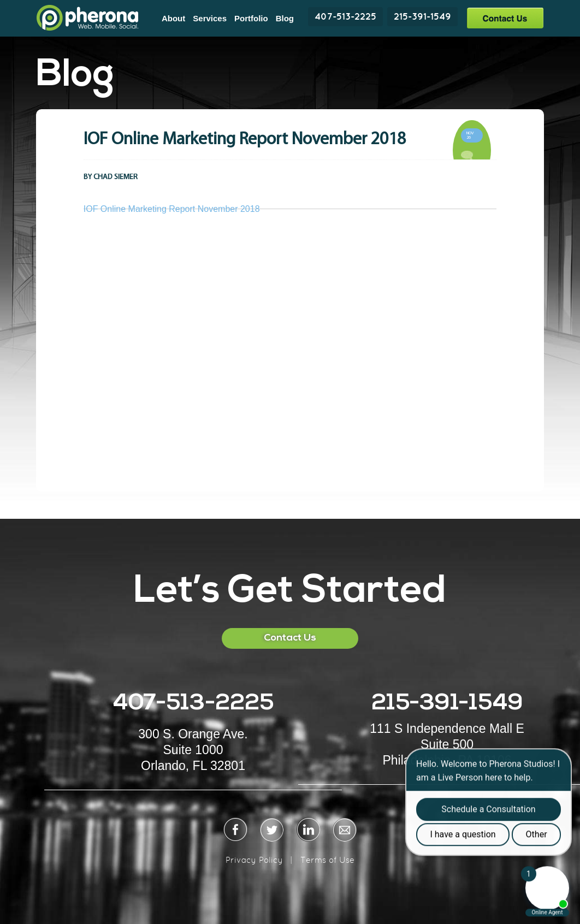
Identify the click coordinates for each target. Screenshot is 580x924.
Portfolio (251, 18)
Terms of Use (327, 860)
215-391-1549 (422, 16)
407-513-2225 (345, 16)
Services (210, 18)
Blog (285, 18)
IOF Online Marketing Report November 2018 (172, 209)
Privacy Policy (254, 860)
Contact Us (505, 18)
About (173, 18)
